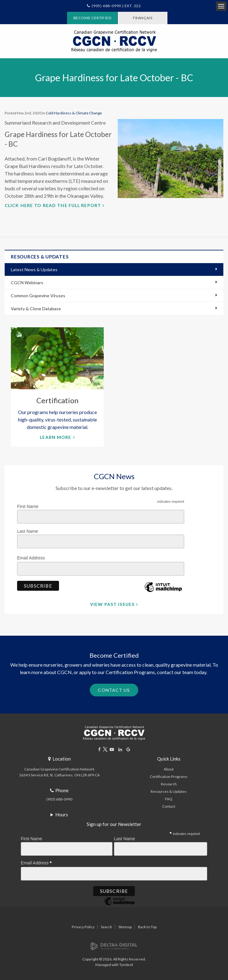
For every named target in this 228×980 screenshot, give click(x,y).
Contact (169, 806)
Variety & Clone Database (36, 309)
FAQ (169, 799)
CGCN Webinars (27, 283)
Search (106, 927)
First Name (28, 506)
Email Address (33, 557)
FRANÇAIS (143, 18)
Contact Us (114, 690)
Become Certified (92, 18)
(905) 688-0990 (59, 799)
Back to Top (147, 927)
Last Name (28, 531)
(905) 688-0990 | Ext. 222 (116, 6)
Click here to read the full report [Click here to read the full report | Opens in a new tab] (53, 205)
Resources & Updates (169, 791)
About (169, 769)
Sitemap (125, 927)
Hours (62, 814)
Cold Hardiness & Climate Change (74, 113)
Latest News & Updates (34, 269)
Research (169, 784)
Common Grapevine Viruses (38, 296)
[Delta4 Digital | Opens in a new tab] (114, 946)
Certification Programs (169, 777)
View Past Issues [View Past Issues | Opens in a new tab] (112, 604)
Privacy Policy (83, 927)
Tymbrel (126, 965)
